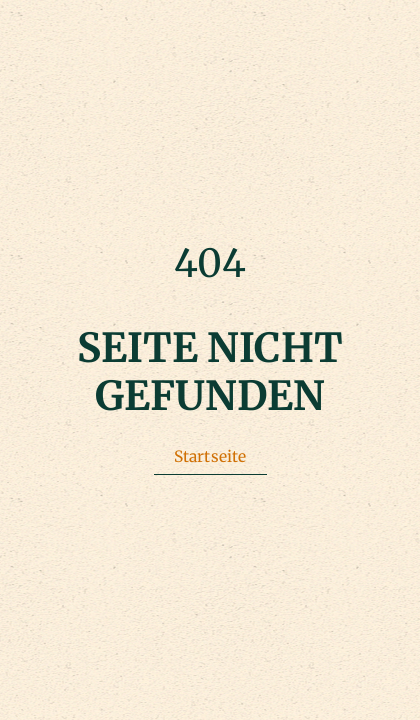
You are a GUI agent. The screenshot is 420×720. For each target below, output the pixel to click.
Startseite (210, 456)
